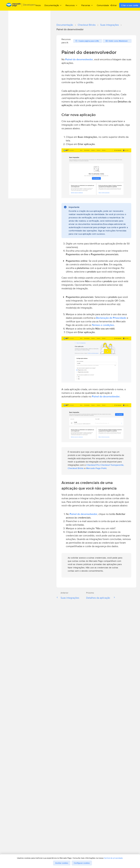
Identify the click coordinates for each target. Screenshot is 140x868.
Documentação (65, 25)
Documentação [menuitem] (53, 5)
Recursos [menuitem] (72, 5)
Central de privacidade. (113, 858)
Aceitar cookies (62, 863)
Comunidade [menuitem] (104, 5)
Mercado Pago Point (96, 468)
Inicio (38, 5)
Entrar (114, 5)
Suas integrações (109, 25)
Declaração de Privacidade (111, 318)
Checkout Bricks (87, 25)
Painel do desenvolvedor (79, 59)
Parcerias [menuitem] (87, 5)
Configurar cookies (82, 863)
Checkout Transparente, (112, 465)
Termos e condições (103, 325)
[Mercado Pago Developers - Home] (21, 5)
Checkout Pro (93, 465)
